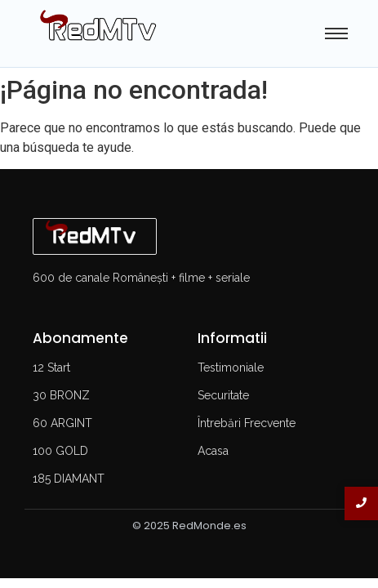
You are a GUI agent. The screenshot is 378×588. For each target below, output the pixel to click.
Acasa (213, 451)
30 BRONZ (61, 395)
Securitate (223, 395)
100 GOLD (60, 451)
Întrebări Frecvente (247, 423)
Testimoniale (231, 367)
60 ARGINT (62, 423)
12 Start (51, 367)
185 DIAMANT (69, 479)
